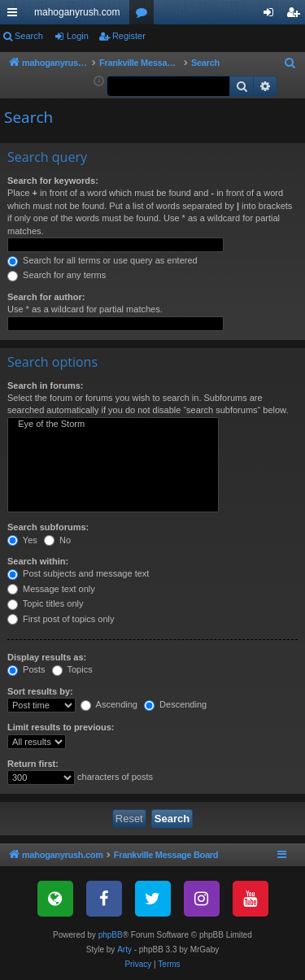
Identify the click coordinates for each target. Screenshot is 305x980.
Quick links (15, 15)
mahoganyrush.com (77, 12)
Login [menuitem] (272, 15)
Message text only (51, 589)
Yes (22, 540)
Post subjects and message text (78, 573)
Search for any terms (57, 275)
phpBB (111, 935)
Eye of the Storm (113, 425)
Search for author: (46, 297)
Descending (175, 704)
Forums (145, 15)
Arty (124, 950)
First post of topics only (61, 619)
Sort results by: (40, 691)
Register (129, 36)
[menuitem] (290, 63)
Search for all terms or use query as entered (102, 260)
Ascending (109, 704)
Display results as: (47, 657)
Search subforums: (48, 527)
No (57, 540)
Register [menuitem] (296, 15)
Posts (26, 669)
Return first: (33, 764)
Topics (72, 669)
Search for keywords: (53, 181)
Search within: (38, 561)
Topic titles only (45, 603)
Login (78, 36)
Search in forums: (46, 385)
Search (29, 36)
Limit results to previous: (61, 727)
